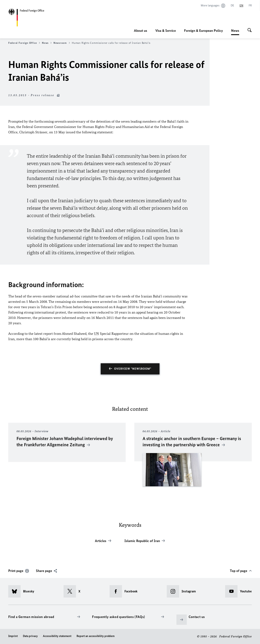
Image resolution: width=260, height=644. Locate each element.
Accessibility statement (57, 636)
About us (141, 31)
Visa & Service (166, 31)
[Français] (250, 6)
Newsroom (62, 43)
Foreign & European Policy (203, 31)
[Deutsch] (232, 6)
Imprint (13, 636)
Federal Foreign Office (24, 43)
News (235, 31)
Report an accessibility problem (96, 636)
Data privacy (30, 636)
